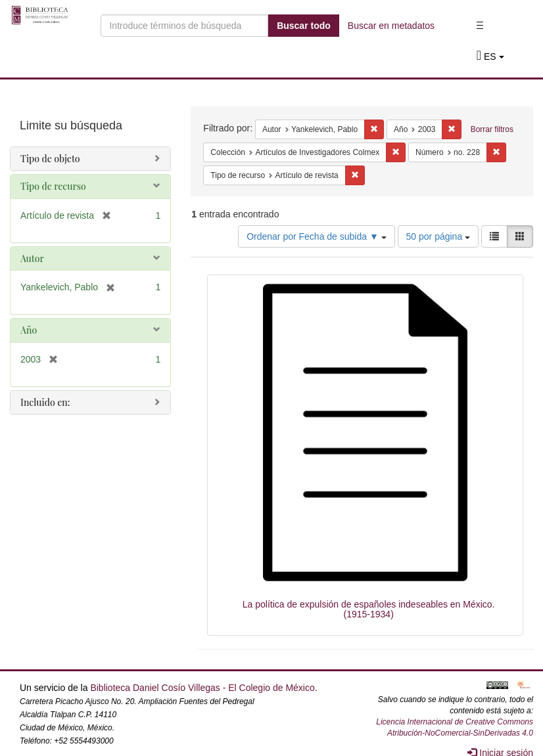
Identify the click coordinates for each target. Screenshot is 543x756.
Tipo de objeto (50, 159)
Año (29, 330)
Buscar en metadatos (391, 26)
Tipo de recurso (53, 186)
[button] (490, 56)
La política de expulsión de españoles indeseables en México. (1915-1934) (369, 609)
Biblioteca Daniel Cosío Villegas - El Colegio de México (202, 688)
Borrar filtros (492, 129)
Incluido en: (45, 402)
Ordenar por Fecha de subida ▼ (317, 236)
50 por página (438, 236)
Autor (32, 258)
